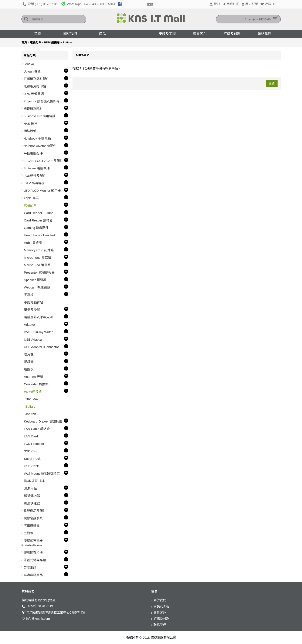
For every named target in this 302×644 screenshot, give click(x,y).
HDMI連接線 (52, 42)
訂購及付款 (160, 619)
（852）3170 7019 (37, 606)
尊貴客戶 (159, 613)
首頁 (24, 42)
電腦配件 (35, 42)
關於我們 (159, 600)
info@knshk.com (36, 619)
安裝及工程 (160, 606)
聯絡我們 (159, 625)
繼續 (272, 84)
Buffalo (67, 42)
